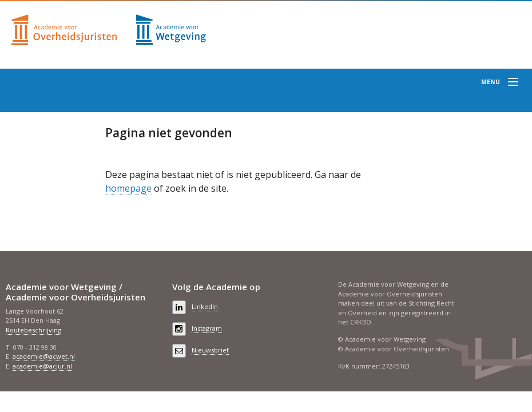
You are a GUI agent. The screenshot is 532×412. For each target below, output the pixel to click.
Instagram (207, 328)
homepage (128, 188)
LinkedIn (205, 306)
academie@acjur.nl (42, 366)
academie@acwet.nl (44, 356)
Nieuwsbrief (210, 350)
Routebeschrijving (33, 330)
